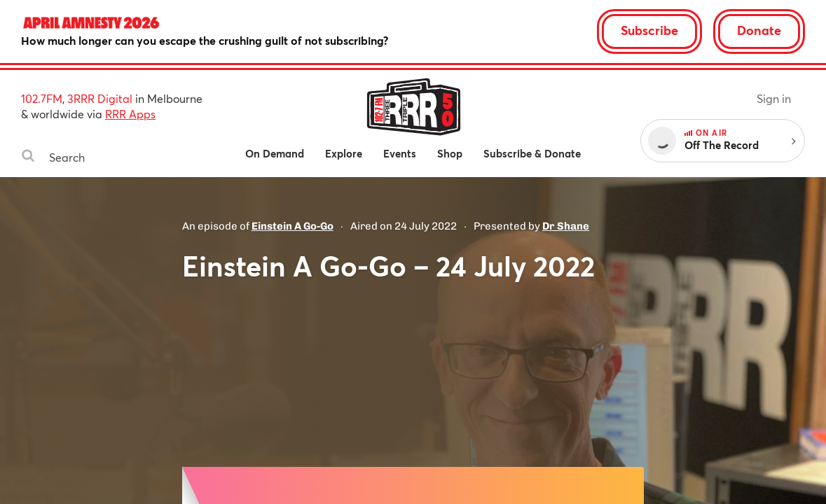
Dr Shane (566, 226)
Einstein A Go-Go (292, 226)
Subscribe (649, 30)
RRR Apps (130, 114)
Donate (759, 30)
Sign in (774, 98)
